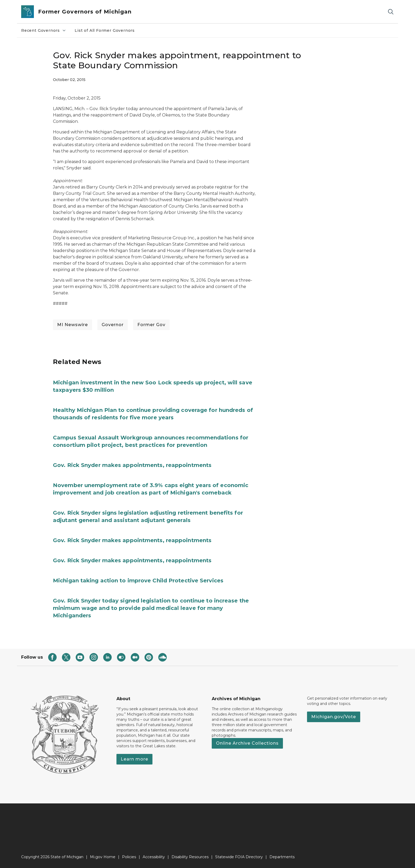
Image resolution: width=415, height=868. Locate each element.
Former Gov (151, 325)
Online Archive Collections (247, 743)
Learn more (134, 759)
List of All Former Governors (105, 30)
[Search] (391, 12)
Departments (282, 857)
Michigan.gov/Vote (334, 717)
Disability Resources (190, 857)
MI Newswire (73, 325)
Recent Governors (44, 30)
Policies (129, 857)
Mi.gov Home (103, 857)
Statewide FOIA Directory (239, 857)
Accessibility (154, 857)
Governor (113, 325)
